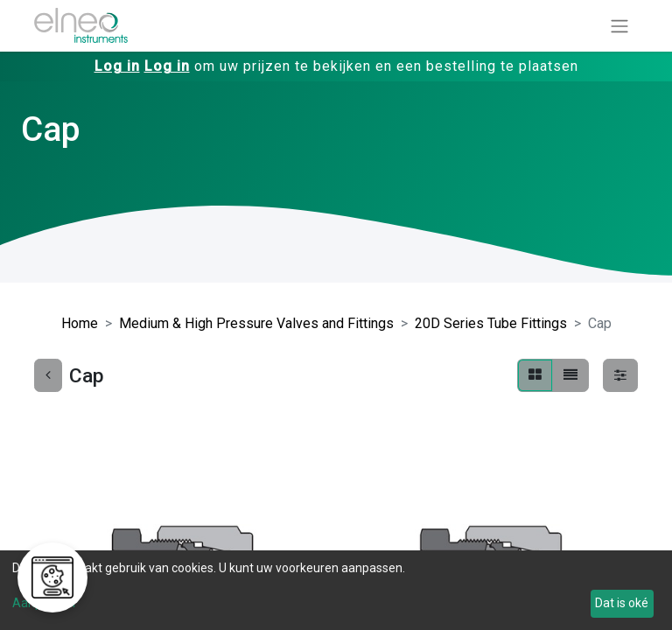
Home (80, 323)
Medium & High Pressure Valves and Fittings (256, 323)
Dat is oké (622, 603)
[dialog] (336, 590)
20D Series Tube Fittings (491, 323)
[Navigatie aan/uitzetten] (619, 26)
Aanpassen (44, 603)
